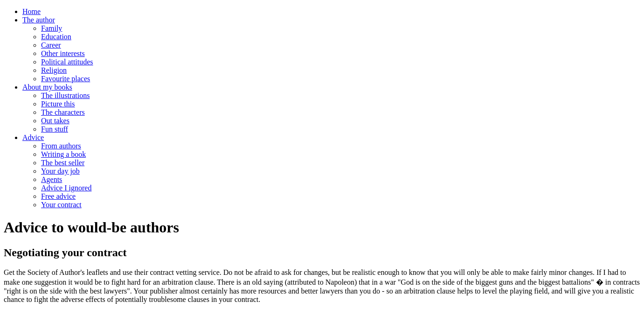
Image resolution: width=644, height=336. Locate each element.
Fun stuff (55, 129)
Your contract (61, 205)
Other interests (63, 53)
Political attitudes (67, 62)
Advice (33, 137)
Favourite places (66, 79)
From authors (61, 146)
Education (56, 37)
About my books (47, 87)
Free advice (58, 196)
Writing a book (63, 154)
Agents (52, 179)
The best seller (63, 163)
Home (31, 11)
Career (51, 45)
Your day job (60, 171)
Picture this (58, 104)
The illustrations (65, 95)
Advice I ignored (66, 188)
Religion (54, 70)
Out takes (55, 121)
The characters (63, 112)
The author (39, 20)
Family (52, 28)
